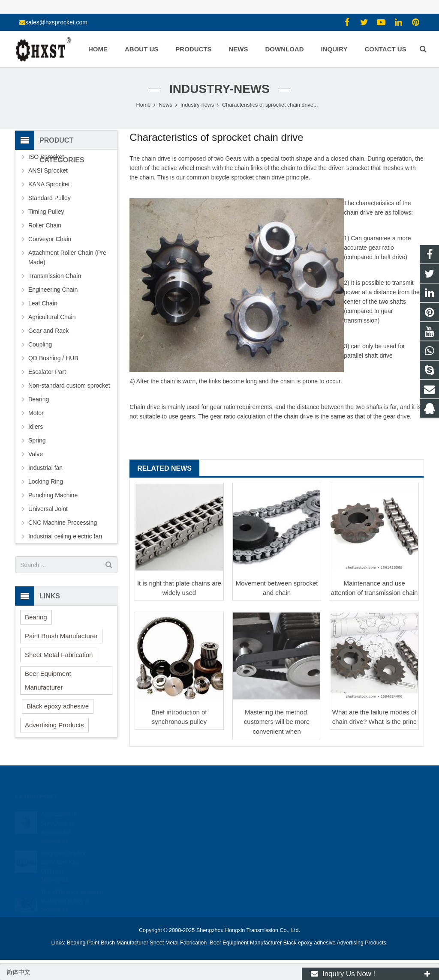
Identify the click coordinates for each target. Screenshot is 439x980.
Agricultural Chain (52, 317)
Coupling (40, 344)
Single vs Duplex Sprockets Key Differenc (63, 855)
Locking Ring (46, 481)
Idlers (36, 427)
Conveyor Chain (50, 239)
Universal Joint (48, 509)
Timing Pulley (46, 212)
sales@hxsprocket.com (56, 22)
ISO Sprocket (46, 157)
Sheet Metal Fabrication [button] (59, 655)
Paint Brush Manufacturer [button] (61, 636)
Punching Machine (53, 495)
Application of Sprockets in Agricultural (59, 816)
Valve (36, 454)
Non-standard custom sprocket (69, 385)
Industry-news (219, 89)
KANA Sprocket (49, 184)
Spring (37, 440)
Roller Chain (45, 225)
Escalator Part (47, 372)
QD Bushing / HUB (53, 358)
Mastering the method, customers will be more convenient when (277, 722)
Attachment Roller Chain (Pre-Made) (68, 257)
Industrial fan (45, 468)
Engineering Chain (53, 290)
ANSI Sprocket (48, 170)
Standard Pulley (50, 198)
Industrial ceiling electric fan (65, 536)
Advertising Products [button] (54, 725)
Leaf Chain (43, 303)
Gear (232, 158)
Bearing (39, 399)
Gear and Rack (48, 331)
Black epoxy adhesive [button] (58, 706)
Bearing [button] (36, 617)
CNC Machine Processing (63, 523)
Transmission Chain (55, 276)
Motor (36, 413)
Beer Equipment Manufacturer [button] (48, 680)
